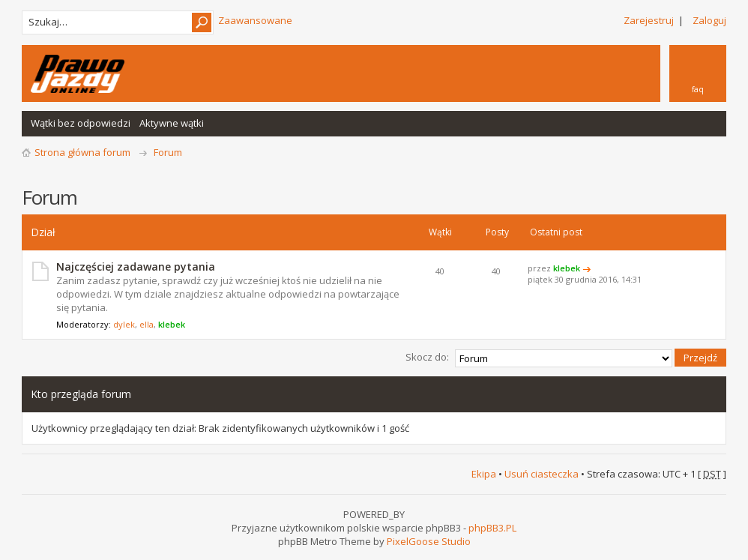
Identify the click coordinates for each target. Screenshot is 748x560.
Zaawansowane (255, 20)
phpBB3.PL (492, 527)
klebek (172, 324)
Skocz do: (427, 357)
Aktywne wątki (172, 123)
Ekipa (484, 473)
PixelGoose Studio (429, 541)
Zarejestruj (649, 20)
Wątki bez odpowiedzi (81, 123)
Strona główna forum (82, 152)
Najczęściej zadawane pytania (136, 267)
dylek (124, 324)
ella (147, 324)
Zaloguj (709, 20)
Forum (168, 152)
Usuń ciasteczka (542, 473)
